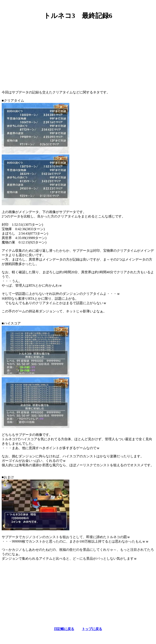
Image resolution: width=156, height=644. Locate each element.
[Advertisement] (78, 53)
